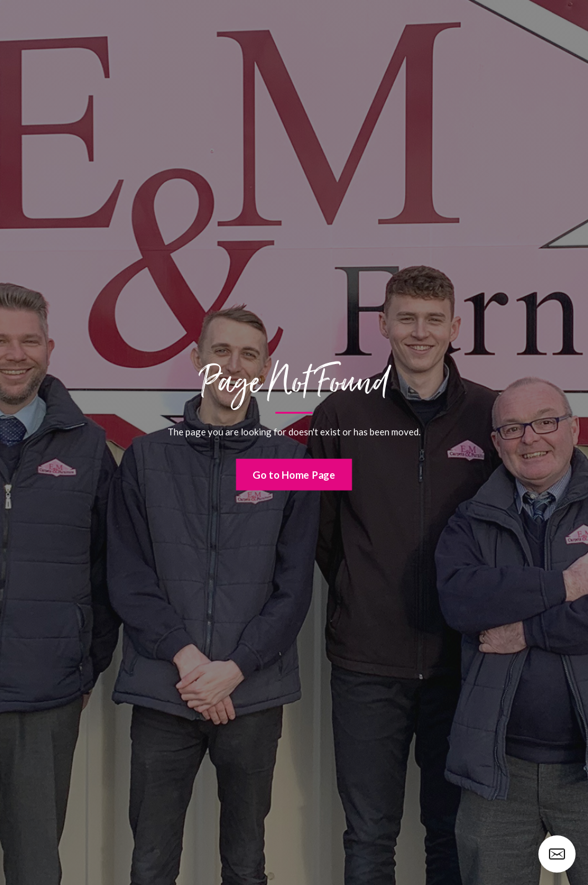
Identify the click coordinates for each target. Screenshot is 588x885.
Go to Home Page (294, 474)
